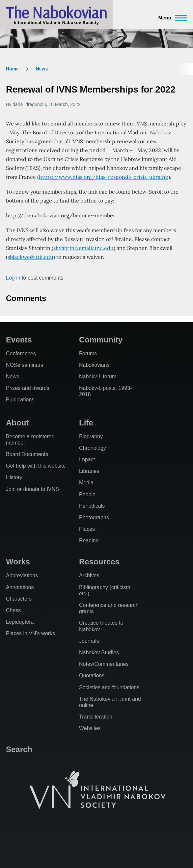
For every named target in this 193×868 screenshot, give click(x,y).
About (17, 423)
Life (86, 423)
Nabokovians (94, 365)
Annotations (20, 587)
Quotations (92, 676)
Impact (87, 460)
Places (87, 529)
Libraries (89, 471)
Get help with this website (36, 466)
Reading (89, 541)
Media (86, 483)
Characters (19, 599)
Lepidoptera (20, 622)
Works (18, 562)
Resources (99, 562)
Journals (89, 641)
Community (101, 340)
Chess (13, 610)
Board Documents (27, 454)
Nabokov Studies (99, 652)
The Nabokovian (56, 13)
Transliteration (96, 717)
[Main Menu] (171, 18)
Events (19, 340)
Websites (90, 728)
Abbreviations (22, 575)
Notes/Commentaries (104, 664)
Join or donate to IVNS (32, 489)
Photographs (94, 517)
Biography (91, 436)
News (42, 69)
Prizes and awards (28, 388)
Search (19, 749)
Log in (13, 278)
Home (12, 69)
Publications (20, 400)
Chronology (93, 448)
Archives (89, 575)
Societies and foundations (109, 687)
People (87, 494)
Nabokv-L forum (98, 377)
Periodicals (92, 506)
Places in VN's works (30, 633)
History (14, 477)
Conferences (21, 353)
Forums (88, 353)
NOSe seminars (25, 365)
